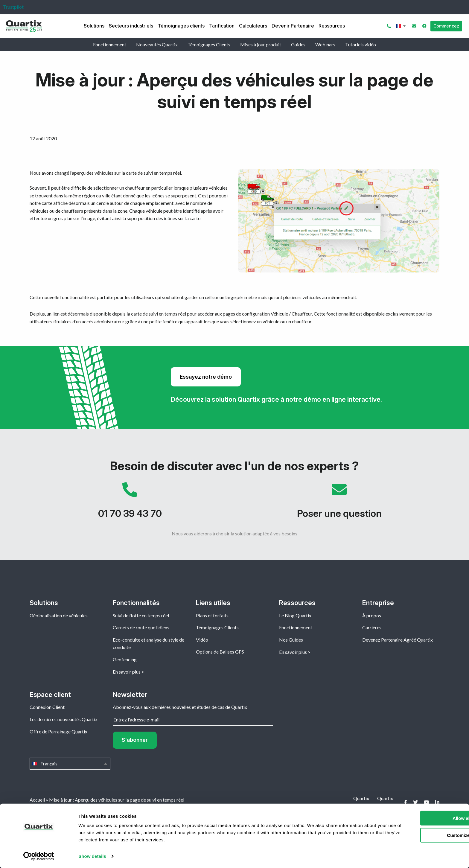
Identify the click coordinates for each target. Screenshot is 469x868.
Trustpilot (13, 7)
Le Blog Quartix (295, 615)
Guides (298, 44)
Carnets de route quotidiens (141, 627)
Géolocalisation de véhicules (59, 615)
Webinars (325, 44)
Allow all (419, 818)
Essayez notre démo (206, 377)
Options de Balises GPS (220, 652)
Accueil (37, 800)
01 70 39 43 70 (130, 503)
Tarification (222, 26)
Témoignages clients (181, 26)
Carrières (372, 627)
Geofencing (125, 659)
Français (401, 26)
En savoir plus (127, 672)
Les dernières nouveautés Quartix (64, 719)
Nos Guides (291, 640)
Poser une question (339, 503)
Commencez (446, 26)
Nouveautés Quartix (157, 44)
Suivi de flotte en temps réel (141, 615)
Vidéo (202, 640)
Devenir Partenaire (293, 26)
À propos (372, 615)
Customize (419, 835)
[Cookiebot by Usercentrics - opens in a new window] (39, 856)
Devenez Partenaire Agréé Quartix (398, 640)
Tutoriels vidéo (361, 44)
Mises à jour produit (261, 44)
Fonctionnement (110, 44)
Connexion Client (47, 707)
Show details (92, 856)
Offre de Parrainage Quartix (58, 731)
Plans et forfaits (212, 615)
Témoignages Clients (209, 44)
